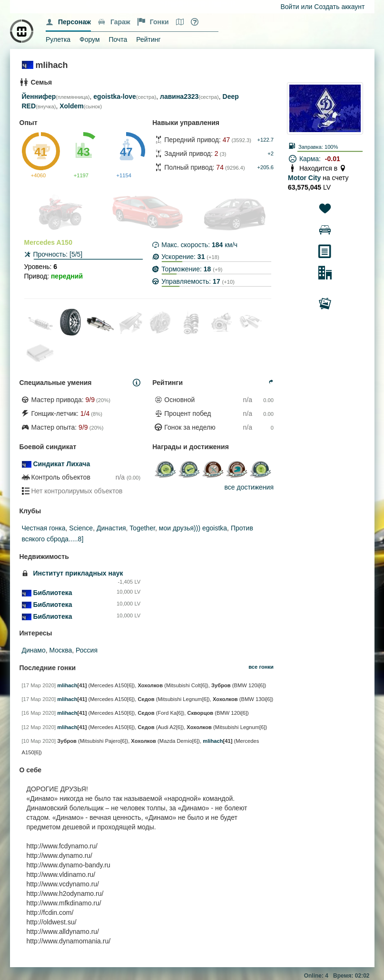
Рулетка (58, 39)
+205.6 (265, 167)
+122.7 (265, 140)
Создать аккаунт (339, 7)
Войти (290, 7)
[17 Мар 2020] (39, 685)
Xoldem (72, 106)
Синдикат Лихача (61, 464)
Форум (90, 39)
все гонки (261, 667)
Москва (61, 650)
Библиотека (52, 593)
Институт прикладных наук (78, 573)
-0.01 (333, 159)
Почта (118, 39)
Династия (111, 528)
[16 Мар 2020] (39, 713)
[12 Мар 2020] (39, 727)
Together (142, 528)
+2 (271, 154)
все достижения (249, 487)
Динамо (34, 650)
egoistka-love (114, 96)
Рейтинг (148, 39)
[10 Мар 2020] (39, 741)
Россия (87, 650)
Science (81, 528)
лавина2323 (179, 96)
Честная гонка (44, 528)
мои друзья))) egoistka (193, 528)
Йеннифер (39, 96)
